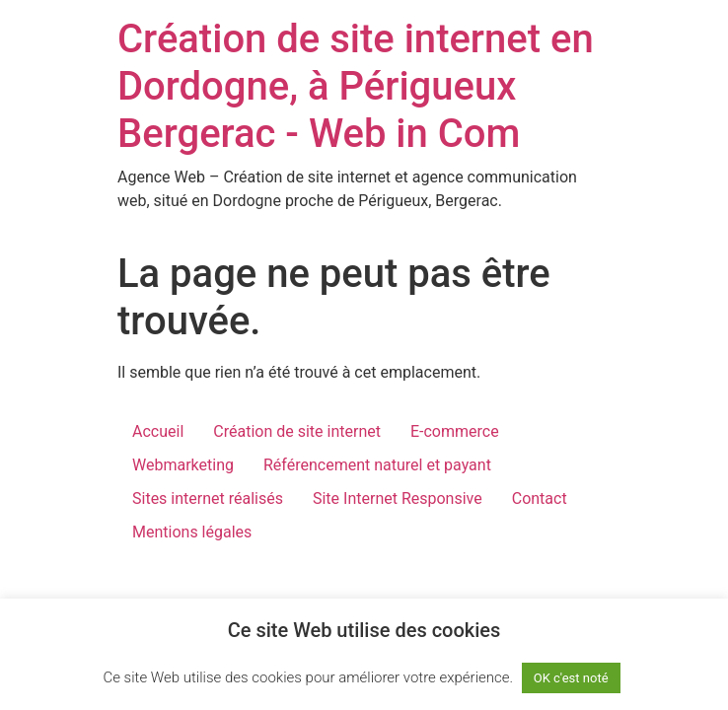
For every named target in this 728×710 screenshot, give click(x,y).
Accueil (158, 431)
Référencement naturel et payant (377, 465)
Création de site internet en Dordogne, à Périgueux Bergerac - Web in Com (356, 86)
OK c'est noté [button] (571, 678)
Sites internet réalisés (208, 498)
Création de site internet (297, 431)
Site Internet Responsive (398, 498)
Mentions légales (192, 532)
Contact (540, 498)
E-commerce (455, 431)
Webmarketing (183, 465)
